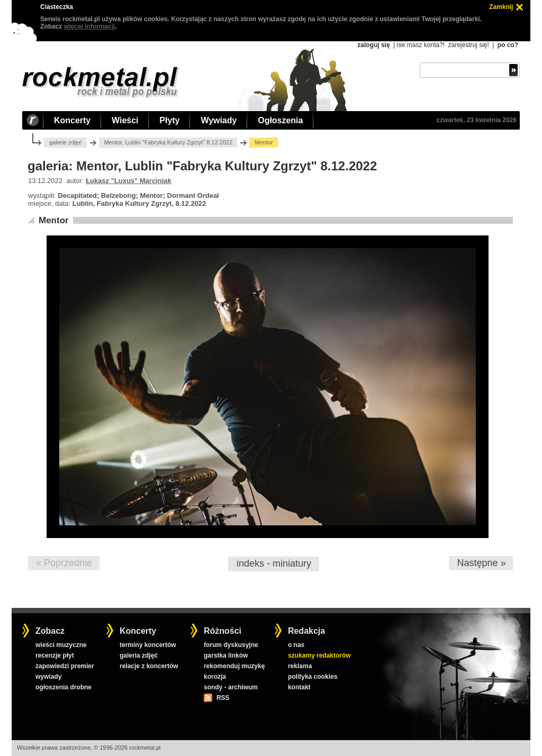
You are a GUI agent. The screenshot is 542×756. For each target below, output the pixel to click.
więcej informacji (90, 26)
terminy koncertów (148, 645)
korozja (215, 677)
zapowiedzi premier (65, 666)
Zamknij (501, 7)
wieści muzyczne (61, 645)
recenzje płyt (55, 655)
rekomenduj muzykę (234, 666)
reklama (300, 666)
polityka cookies (313, 677)
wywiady (48, 677)
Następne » (481, 563)
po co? (508, 45)
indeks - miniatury (274, 563)
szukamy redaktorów (319, 655)
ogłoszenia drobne (64, 687)
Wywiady (219, 120)
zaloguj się (373, 45)
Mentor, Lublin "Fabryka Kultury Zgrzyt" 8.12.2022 (169, 142)
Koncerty (72, 120)
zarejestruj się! (468, 45)
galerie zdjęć (66, 142)
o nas (296, 645)
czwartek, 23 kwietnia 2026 (477, 120)
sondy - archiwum (231, 687)
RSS (223, 698)
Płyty (169, 120)
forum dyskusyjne (231, 645)
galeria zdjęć (139, 655)
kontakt (299, 687)
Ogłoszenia (280, 120)
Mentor (54, 220)
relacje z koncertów (149, 666)
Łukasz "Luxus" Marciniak (129, 181)
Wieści (125, 120)
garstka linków (226, 655)
